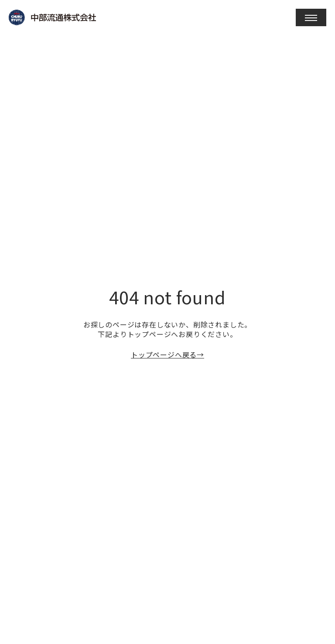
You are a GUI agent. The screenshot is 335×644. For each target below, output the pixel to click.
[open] (311, 17)
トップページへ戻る (164, 355)
